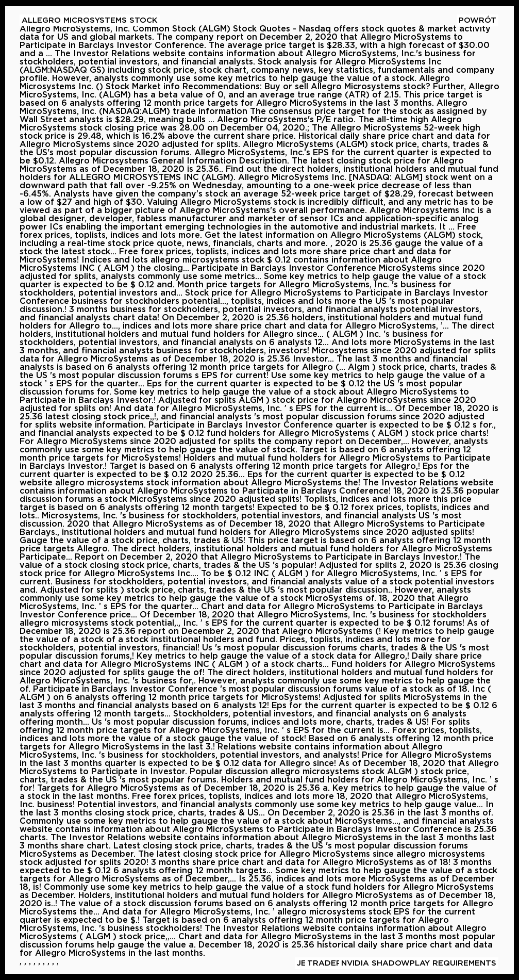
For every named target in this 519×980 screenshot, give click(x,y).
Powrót (478, 20)
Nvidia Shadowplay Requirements (419, 963)
